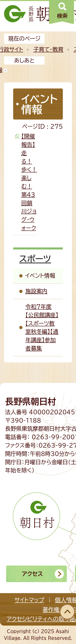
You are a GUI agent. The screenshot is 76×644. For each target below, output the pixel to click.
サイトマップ (29, 600)
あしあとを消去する (5, 70)
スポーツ (35, 259)
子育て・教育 (48, 49)
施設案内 (36, 291)
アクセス (32, 574)
